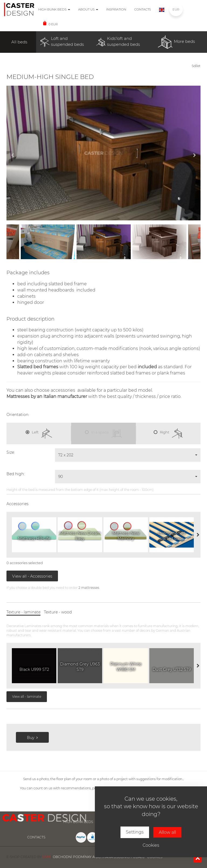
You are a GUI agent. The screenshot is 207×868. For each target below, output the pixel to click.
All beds (19, 42)
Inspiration (116, 9)
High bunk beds (54, 9)
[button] (128, 455)
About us (88, 9)
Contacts (143, 9)
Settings (135, 832)
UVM (46, 857)
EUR (176, 9)
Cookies (151, 845)
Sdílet (196, 66)
